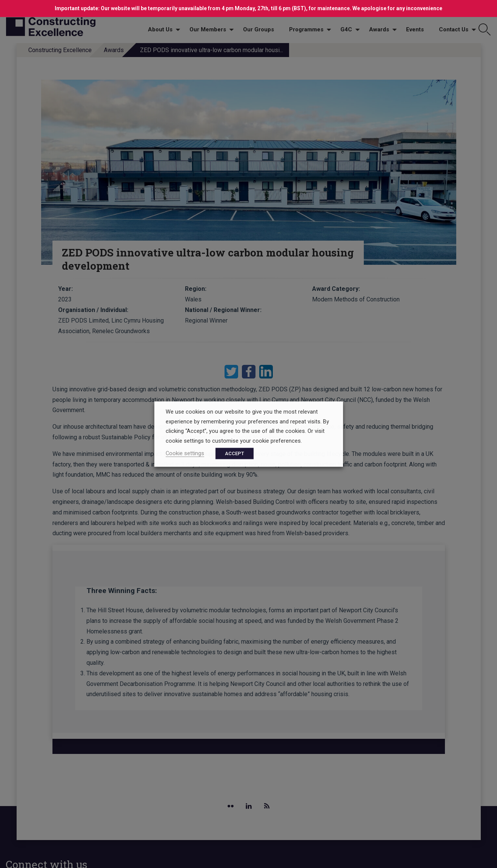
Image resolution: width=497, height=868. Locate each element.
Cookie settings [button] (185, 453)
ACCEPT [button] (235, 453)
